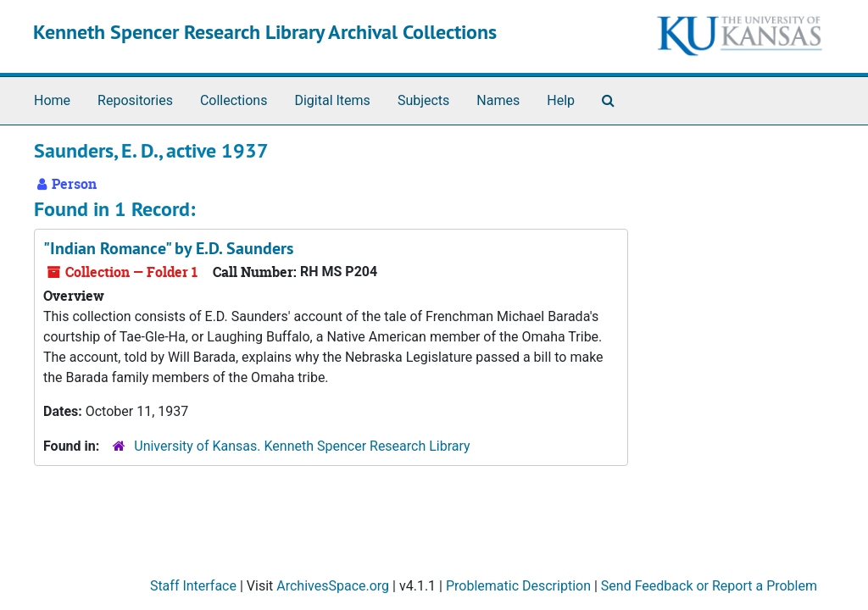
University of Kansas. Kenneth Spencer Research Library (302, 446)
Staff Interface (193, 586)
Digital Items (332, 100)
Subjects (423, 100)
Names (498, 100)
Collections (234, 100)
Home (52, 100)
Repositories (135, 100)
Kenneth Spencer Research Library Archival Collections (265, 32)
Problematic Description (518, 586)
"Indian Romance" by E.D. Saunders (168, 248)
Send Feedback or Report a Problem (709, 586)
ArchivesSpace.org (333, 586)
